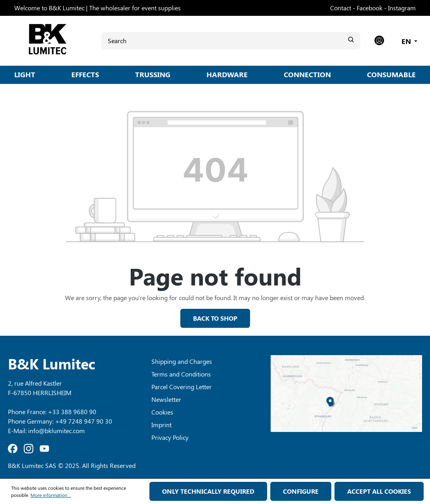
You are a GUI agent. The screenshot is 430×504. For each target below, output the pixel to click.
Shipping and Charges (182, 361)
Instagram (402, 8)
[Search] (231, 41)
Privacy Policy (170, 437)
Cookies (162, 412)
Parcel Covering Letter (182, 387)
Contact (341, 8)
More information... (51, 495)
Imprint (161, 425)
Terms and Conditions (181, 374)
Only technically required (208, 491)
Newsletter (166, 399)
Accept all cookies (379, 491)
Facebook (370, 8)
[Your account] (379, 41)
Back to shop (215, 318)
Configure (301, 491)
